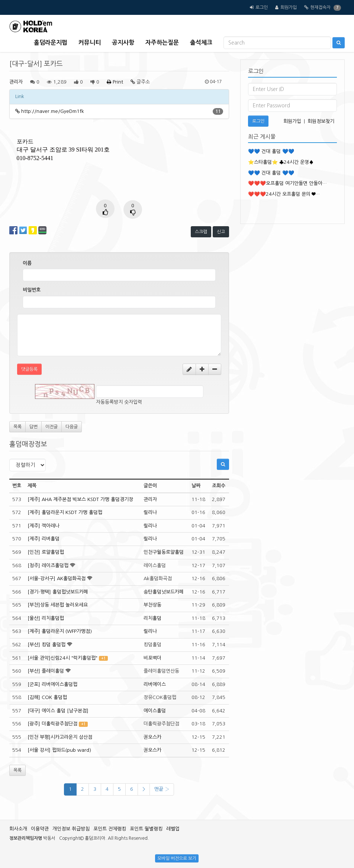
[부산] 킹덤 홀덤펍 (46, 645)
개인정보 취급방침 (71, 829)
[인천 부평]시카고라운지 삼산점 (60, 737)
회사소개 (18, 829)
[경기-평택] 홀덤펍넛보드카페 (58, 592)
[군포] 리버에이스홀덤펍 (52, 684)
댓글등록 (29, 369)
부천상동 (152, 605)
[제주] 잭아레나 (44, 526)
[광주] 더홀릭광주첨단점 (52, 724)
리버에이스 (155, 684)
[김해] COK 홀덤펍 (47, 697)
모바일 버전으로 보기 (177, 858)
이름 (27, 263)
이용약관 (40, 829)
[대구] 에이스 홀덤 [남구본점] (58, 711)
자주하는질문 (162, 43)
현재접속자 (320, 7)
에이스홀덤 (155, 711)
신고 (221, 232)
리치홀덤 (152, 618)
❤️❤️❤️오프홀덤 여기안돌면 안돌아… (287, 183)
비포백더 (152, 658)
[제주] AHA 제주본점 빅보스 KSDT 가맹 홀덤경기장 (80, 499)
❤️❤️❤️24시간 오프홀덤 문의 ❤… (284, 194)
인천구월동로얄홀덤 (164, 552)
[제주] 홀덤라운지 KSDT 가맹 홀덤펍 (65, 512)
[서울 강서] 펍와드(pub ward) (59, 750)
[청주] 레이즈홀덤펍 (48, 565)
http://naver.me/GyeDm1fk (53, 111)
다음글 (72, 427)
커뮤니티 (90, 43)
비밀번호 (32, 290)
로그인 (262, 7)
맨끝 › (162, 789)
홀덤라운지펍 (51, 43)
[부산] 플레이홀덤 (46, 671)
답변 (33, 427)
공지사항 (123, 43)
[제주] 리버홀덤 (44, 539)
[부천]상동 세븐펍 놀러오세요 (58, 605)
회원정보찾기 (321, 121)
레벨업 (173, 829)
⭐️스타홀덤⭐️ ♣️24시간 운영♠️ (281, 162)
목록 (17, 427)
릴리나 (150, 512)
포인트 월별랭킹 (146, 829)
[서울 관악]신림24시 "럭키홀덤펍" (62, 658)
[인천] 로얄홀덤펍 (46, 552)
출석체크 (201, 43)
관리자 (16, 82)
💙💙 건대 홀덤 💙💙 (271, 151)
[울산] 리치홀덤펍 (46, 618)
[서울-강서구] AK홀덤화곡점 (57, 578)
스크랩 (201, 232)
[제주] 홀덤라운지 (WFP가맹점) (60, 631)
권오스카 (152, 737)
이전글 (52, 427)
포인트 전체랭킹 (110, 829)
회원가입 (289, 7)
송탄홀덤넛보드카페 (164, 592)
